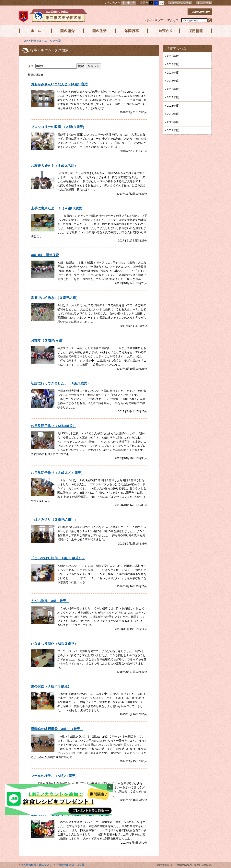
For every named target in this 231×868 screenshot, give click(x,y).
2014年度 (173, 73)
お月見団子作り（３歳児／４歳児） (58, 473)
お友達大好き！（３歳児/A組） (54, 166)
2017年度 (173, 97)
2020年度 (173, 122)
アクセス (173, 20)
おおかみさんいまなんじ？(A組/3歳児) (60, 84)
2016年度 (173, 89)
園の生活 (99, 31)
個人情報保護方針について (36, 865)
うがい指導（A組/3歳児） (50, 601)
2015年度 (173, 81)
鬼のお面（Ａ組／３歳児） (51, 686)
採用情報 (194, 31)
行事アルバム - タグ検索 (46, 41)
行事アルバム (176, 49)
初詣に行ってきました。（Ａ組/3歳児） (61, 383)
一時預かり (163, 31)
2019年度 (173, 114)
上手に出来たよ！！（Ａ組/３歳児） (58, 208)
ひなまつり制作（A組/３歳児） (54, 644)
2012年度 (173, 56)
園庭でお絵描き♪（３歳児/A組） (55, 298)
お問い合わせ (200, 12)
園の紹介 (67, 31)
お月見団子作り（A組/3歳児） (53, 426)
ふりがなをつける (180, 3)
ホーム (35, 31)
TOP (25, 41)
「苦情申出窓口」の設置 (70, 865)
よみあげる (204, 3)
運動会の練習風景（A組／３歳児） (57, 729)
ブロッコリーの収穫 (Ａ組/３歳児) (58, 127)
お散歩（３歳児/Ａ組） (48, 340)
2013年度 (173, 64)
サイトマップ (155, 20)
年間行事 (131, 31)
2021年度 (173, 130)
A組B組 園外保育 (45, 255)
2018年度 (173, 106)
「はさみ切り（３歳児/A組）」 (54, 520)
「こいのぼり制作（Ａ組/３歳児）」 (58, 558)
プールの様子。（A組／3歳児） (55, 776)
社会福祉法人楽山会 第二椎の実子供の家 (53, 15)
